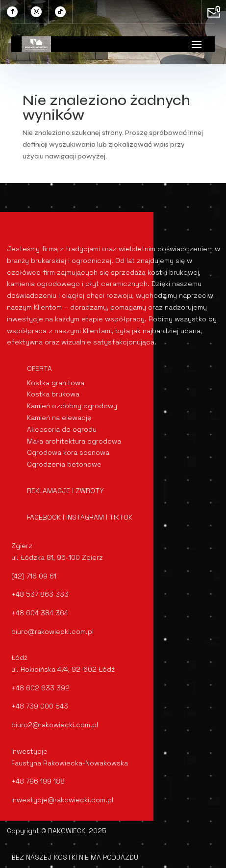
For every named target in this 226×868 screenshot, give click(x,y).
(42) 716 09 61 (34, 576)
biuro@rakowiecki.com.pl (52, 631)
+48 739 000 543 (40, 706)
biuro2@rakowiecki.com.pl (55, 725)
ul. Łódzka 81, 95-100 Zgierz (57, 557)
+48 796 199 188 (38, 781)
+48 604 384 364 (40, 613)
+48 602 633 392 (40, 688)
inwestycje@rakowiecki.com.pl (62, 800)
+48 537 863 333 (40, 594)
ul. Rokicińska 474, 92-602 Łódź (63, 669)
